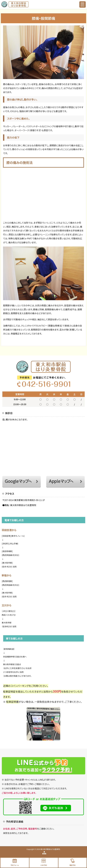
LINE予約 (44, 862)
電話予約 (72, 862)
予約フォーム (15, 862)
